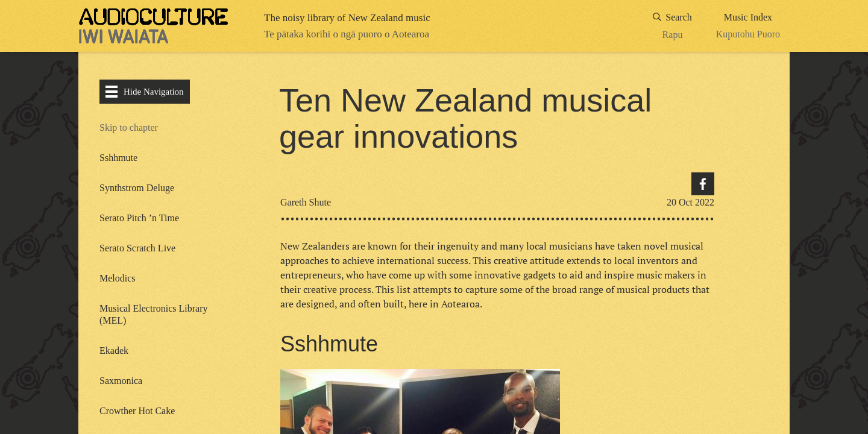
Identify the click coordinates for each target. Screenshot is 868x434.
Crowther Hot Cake (137, 411)
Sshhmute (118, 158)
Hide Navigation (145, 92)
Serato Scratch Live (137, 248)
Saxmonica (121, 381)
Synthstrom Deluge (137, 188)
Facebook (703, 184)
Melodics (118, 278)
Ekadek (115, 351)
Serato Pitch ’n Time (139, 218)
